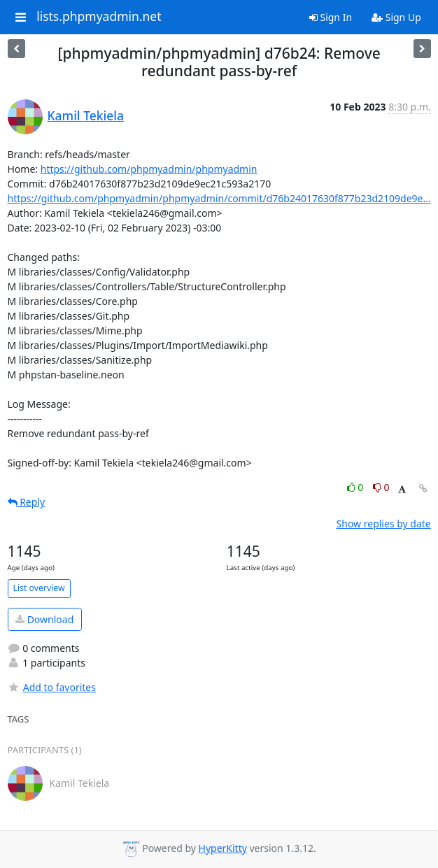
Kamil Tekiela (86, 115)
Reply (27, 502)
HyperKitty (223, 848)
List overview (39, 588)
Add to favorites (52, 687)
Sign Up (396, 17)
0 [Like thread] (356, 487)
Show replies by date (384, 524)
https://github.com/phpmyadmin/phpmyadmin (149, 169)
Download (44, 619)
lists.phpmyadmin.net (99, 17)
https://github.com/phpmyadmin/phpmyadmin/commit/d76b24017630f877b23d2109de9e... (219, 198)
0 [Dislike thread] (381, 487)
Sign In (331, 17)
